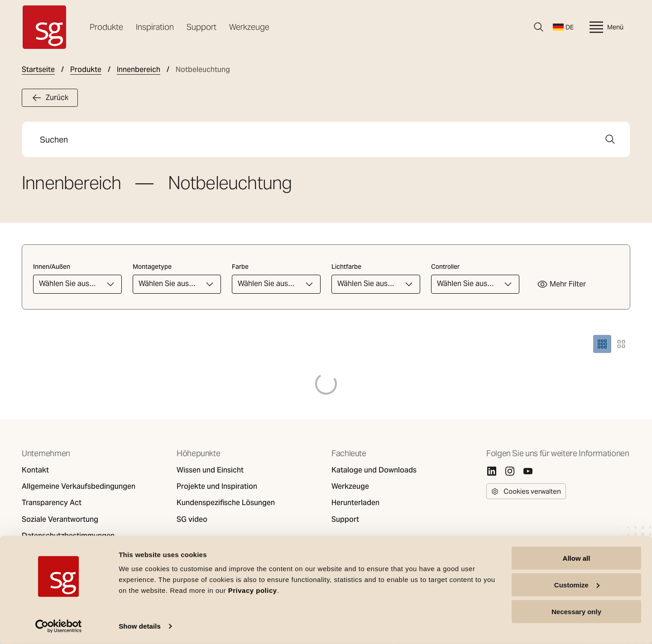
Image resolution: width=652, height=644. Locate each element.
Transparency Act (52, 503)
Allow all (577, 558)
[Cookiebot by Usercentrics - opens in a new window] (59, 626)
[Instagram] (510, 471)
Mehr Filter (561, 284)
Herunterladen (355, 503)
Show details (140, 626)
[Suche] (539, 27)
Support (201, 27)
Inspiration (155, 27)
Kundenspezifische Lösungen (226, 503)
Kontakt (35, 470)
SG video (192, 520)
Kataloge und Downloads (374, 470)
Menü (605, 27)
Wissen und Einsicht (210, 470)
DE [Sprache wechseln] (563, 27)
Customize (577, 585)
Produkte (106, 27)
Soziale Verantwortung (60, 520)
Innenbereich (139, 70)
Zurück (50, 98)
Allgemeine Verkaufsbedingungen (79, 487)
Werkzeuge (249, 27)
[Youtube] (528, 471)
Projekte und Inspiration (217, 487)
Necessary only (576, 611)
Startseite (38, 70)
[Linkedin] (492, 471)
